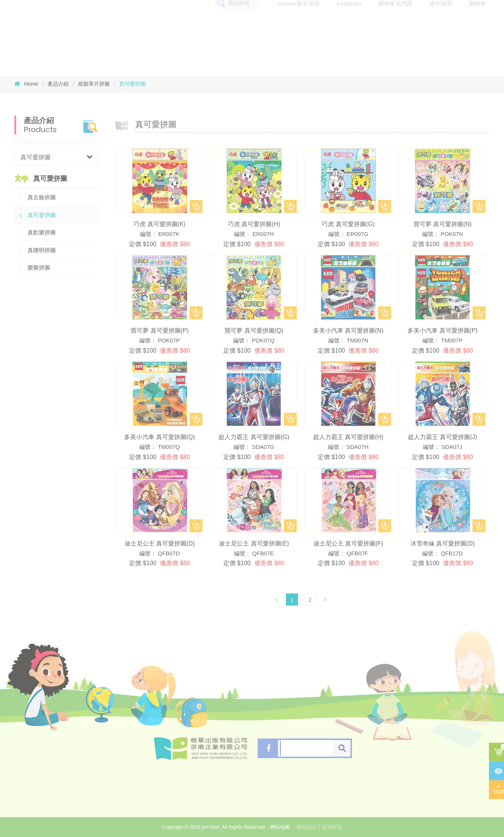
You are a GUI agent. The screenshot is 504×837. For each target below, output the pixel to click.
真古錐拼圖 (42, 197)
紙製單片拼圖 (94, 84)
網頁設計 (307, 827)
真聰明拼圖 (42, 250)
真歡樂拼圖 (42, 232)
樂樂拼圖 (39, 267)
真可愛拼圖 (132, 84)
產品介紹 (58, 84)
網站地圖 (280, 827)
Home (26, 84)
